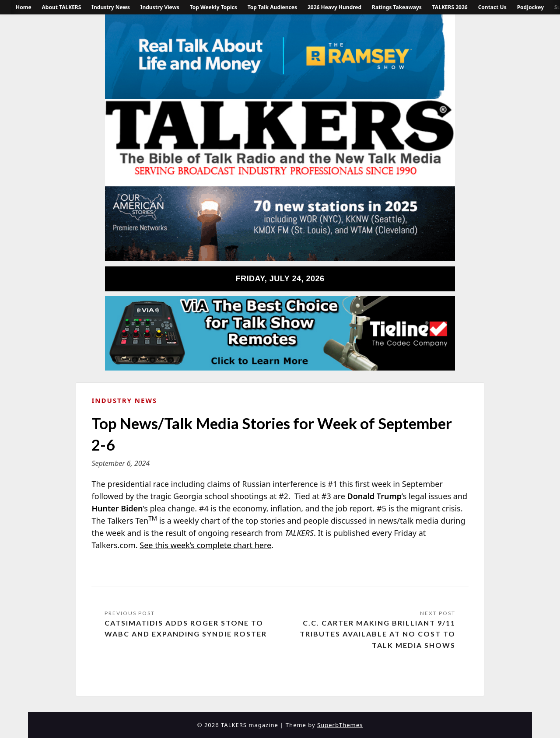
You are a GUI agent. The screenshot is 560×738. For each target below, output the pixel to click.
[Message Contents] (280, 515)
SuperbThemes (340, 725)
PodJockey (530, 7)
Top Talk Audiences (272, 7)
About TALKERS (62, 7)
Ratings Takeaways (397, 7)
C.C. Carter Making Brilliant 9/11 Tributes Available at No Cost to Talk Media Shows (378, 634)
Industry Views (160, 7)
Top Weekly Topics (213, 7)
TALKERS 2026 (450, 7)
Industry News (110, 7)
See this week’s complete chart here (205, 545)
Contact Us (492, 7)
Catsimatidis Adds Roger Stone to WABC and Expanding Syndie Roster (186, 628)
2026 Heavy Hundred (334, 7)
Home (24, 7)
